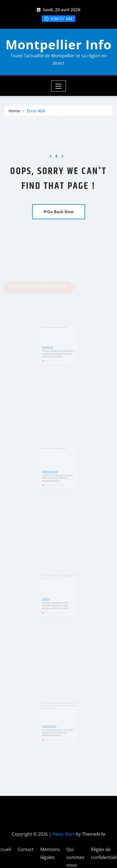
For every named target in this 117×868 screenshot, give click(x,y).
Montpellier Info (59, 44)
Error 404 (36, 112)
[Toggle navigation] (59, 86)
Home (14, 112)
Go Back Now (59, 212)
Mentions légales (50, 853)
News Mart (64, 834)
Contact (26, 849)
